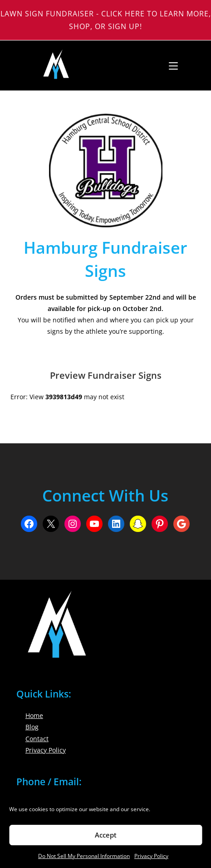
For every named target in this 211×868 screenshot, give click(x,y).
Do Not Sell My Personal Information (84, 856)
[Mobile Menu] (170, 65)
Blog (32, 727)
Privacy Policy (151, 856)
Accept (106, 835)
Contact (37, 739)
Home (34, 715)
